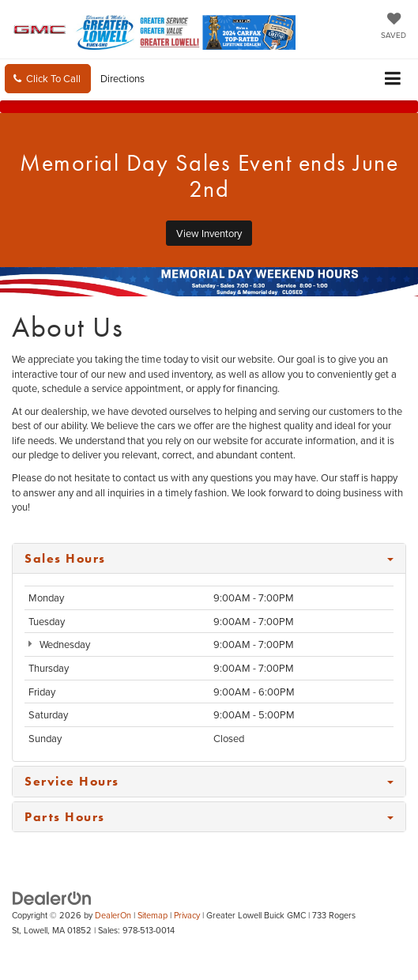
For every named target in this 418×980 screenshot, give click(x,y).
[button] (48, 79)
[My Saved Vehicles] (394, 27)
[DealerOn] (52, 898)
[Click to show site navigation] (393, 79)
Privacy (187, 915)
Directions (122, 78)
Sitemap (153, 915)
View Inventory (209, 233)
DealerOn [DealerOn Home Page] (113, 915)
